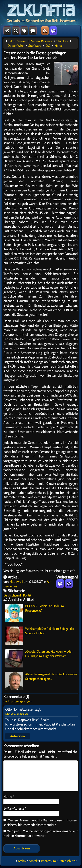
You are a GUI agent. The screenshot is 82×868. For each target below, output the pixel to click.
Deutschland (12, 595)
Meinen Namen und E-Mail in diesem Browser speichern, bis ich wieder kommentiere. (41, 822)
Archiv (22, 861)
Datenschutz (67, 861)
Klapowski (16, 582)
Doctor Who (16, 46)
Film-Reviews (18, 41)
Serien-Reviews (41, 41)
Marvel (59, 46)
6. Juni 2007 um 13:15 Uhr (17, 714)
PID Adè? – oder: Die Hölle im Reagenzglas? (35, 613)
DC (48, 46)
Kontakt (34, 861)
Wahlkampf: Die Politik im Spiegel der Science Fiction (40, 636)
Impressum (49, 861)
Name (9, 796)
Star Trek (62, 41)
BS (69, 584)
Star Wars (35, 46)
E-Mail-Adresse (15, 808)
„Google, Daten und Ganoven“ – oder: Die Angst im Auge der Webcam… (39, 658)
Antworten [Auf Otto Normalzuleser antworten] (18, 736)
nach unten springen (18, 701)
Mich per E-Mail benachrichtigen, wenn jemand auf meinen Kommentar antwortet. (41, 833)
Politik (27, 595)
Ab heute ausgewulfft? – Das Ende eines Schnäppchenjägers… (41, 681)
